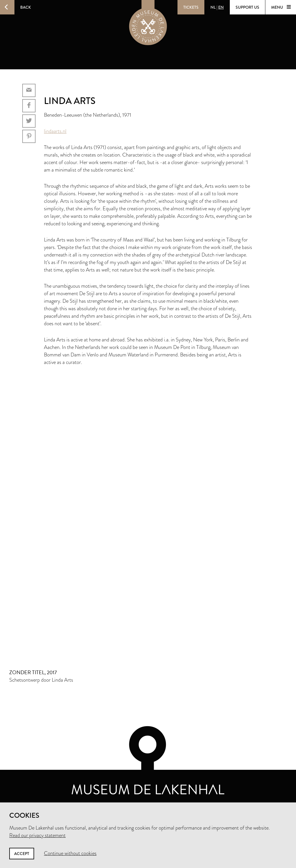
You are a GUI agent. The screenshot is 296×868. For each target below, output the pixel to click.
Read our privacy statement (37, 835)
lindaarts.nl (55, 131)
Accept (22, 854)
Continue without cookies (70, 853)
